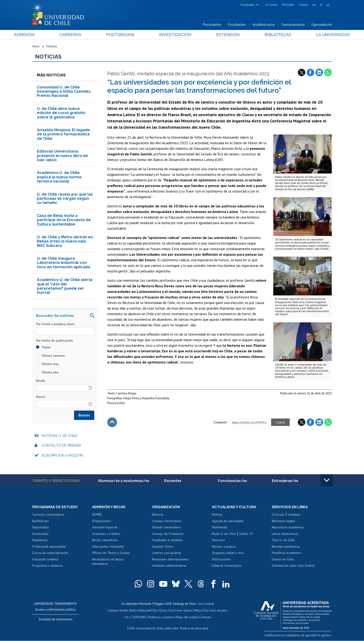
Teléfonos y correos (161, 617)
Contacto (205, 617)
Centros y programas (167, 554)
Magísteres (40, 541)
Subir (112, 423)
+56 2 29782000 (135, 617)
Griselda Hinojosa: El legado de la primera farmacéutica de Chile (63, 135)
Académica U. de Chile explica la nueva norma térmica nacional (59, 178)
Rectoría (158, 515)
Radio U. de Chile (224, 535)
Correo (303, 5)
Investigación (175, 35)
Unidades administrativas (169, 566)
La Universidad (314, 35)
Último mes (48, 365)
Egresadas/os (322, 25)
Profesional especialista (49, 547)
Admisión (43, 35)
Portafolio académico (287, 554)
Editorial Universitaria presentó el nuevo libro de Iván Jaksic (62, 157)
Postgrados (126, 35)
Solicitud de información (56, 620)
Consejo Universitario (167, 522)
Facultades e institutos (167, 541)
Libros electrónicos (285, 535)
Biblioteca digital (283, 522)
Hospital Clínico (163, 547)
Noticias (52, 47)
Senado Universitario (167, 528)
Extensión (221, 35)
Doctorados (40, 535)
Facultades (248, 5)
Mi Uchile (288, 5)
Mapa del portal (186, 617)
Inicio (36, 47)
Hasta (41, 398)
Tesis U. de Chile (283, 541)
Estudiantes (237, 25)
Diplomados (41, 528)
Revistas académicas (286, 547)
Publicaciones (221, 560)
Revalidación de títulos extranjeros (108, 563)
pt (328, 5)
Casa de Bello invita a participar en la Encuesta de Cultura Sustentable (64, 221)
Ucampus (294, 515)
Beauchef (146, 611)
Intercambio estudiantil (108, 547)
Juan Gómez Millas (189, 611)
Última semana (50, 356)
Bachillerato (41, 522)
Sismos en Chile (283, 560)
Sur (205, 611)
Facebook (310, 73)
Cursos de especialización (50, 554)
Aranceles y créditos (106, 535)
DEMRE (97, 515)
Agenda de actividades (228, 522)
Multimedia (220, 528)
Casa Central (205, 604)
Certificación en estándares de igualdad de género (299, 636)
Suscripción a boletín (62, 456)
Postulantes (212, 25)
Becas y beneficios (105, 541)
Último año (47, 373)
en (314, 5)
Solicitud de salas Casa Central (293, 566)
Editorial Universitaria (227, 566)
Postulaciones (102, 522)
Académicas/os (264, 25)
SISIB (131, 628)
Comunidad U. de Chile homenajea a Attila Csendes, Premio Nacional (64, 92)
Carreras (82, 35)
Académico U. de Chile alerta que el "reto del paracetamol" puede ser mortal (65, 287)
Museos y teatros (224, 547)
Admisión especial (105, 528)
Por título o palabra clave (55, 325)
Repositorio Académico (288, 528)
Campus (114, 611)
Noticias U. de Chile (60, 436)
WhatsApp (328, 73)
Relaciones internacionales (170, 560)
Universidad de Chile (149, 628)
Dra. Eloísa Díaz (164, 611)
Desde (41, 381)
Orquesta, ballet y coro (228, 554)
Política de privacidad (193, 628)
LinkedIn (319, 73)
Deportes (218, 541)
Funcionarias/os (293, 25)
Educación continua (45, 560)
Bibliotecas (265, 35)
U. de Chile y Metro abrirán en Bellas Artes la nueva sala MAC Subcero (65, 242)
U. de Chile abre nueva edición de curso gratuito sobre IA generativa (61, 114)
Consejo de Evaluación (168, 535)
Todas (43, 348)
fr (321, 5)
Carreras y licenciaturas (48, 515)
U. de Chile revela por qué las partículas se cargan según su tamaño (65, 199)
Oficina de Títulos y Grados (111, 554)
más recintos (218, 611)
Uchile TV (246, 535)
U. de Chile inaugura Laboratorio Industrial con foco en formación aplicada (63, 263)
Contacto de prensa (61, 446)
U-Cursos (272, 5)
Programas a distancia (47, 566)
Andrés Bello (129, 611)
